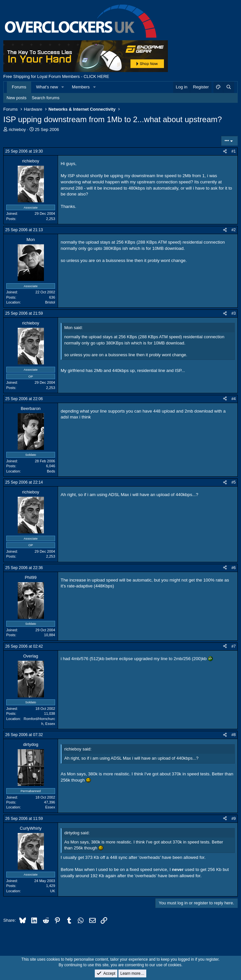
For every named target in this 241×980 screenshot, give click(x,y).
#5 (234, 482)
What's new (47, 87)
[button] (63, 87)
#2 (234, 230)
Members (81, 87)
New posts (17, 98)
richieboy (17, 129)
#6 (234, 568)
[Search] (229, 87)
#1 (234, 151)
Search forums (46, 98)
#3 (234, 313)
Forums (19, 87)
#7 (234, 646)
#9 (234, 819)
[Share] (225, 151)
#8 (234, 735)
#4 (234, 399)
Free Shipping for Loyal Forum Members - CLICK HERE (56, 76)
